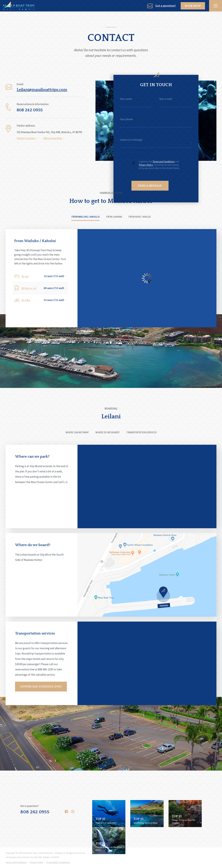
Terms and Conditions (163, 162)
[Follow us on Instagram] (73, 811)
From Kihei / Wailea (140, 217)
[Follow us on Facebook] (66, 811)
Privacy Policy (146, 165)
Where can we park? (77, 432)
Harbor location (26, 140)
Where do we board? (108, 432)
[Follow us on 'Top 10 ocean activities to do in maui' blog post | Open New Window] (109, 813)
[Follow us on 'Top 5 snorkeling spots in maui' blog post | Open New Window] (147, 813)
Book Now (194, 6)
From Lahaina (114, 217)
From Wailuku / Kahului (85, 217)
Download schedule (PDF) (41, 687)
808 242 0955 (35, 812)
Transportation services (141, 432)
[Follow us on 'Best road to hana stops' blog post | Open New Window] (109, 840)
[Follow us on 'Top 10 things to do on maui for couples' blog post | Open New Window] (185, 813)
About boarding (53, 140)
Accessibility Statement (58, 862)
